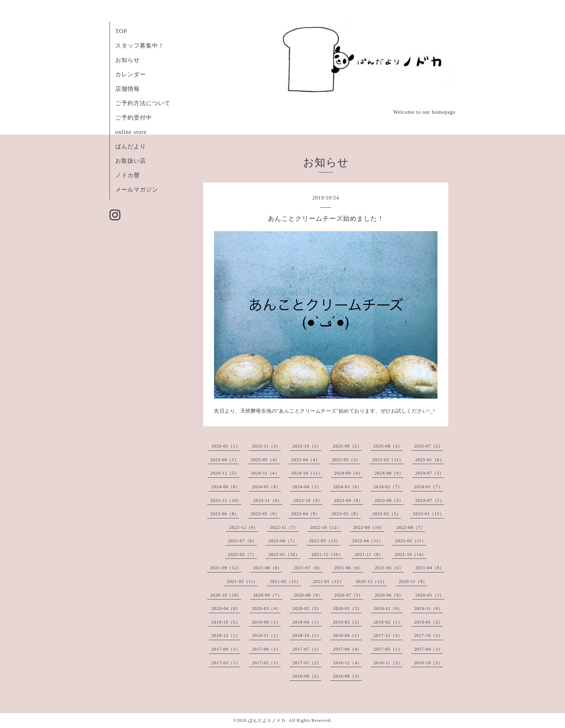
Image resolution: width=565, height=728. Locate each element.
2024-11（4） (265, 473)
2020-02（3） (307, 608)
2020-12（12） (371, 581)
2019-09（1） (266, 622)
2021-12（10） (327, 554)
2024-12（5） (225, 473)
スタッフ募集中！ (140, 46)
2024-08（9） (389, 473)
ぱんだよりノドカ (267, 720)
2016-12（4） (347, 663)
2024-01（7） (428, 487)
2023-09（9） (349, 500)
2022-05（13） (325, 541)
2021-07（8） (308, 568)
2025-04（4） (306, 460)
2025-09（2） (347, 446)
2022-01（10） (284, 554)
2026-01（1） (226, 446)
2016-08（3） (347, 676)
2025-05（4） (265, 460)
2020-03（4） (266, 608)
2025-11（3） (266, 446)
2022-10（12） (326, 527)
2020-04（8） (226, 608)
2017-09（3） (226, 649)
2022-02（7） (243, 554)
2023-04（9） (306, 514)
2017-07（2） (307, 649)
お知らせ (128, 60)
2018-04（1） (347, 635)
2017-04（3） (428, 649)
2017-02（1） (266, 663)
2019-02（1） (388, 622)
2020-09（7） (268, 595)
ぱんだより (131, 146)
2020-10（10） (226, 595)
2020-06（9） (389, 595)
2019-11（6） (428, 608)
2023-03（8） (346, 514)
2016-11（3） (388, 663)
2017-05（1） (388, 649)
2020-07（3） (349, 595)
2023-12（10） (226, 500)
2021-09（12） (226, 568)
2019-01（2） (428, 622)
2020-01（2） (347, 608)
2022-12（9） (244, 527)
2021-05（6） (389, 568)
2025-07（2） (428, 446)
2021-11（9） (369, 554)
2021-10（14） (411, 554)
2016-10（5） (428, 663)
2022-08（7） (411, 527)
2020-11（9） (413, 581)
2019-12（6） (388, 608)
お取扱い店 (131, 161)
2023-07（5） (430, 500)
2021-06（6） (349, 568)
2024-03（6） (347, 487)
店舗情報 (128, 89)
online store (131, 132)
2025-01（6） (430, 460)
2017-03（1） (226, 663)
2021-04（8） (430, 568)
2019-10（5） (226, 622)
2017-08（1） (266, 649)
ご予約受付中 (134, 118)
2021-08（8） (268, 568)
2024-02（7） (388, 487)
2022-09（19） (369, 527)
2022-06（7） (283, 541)
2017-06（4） (347, 649)
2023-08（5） (389, 500)
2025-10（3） (307, 446)
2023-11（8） (268, 500)
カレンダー (131, 74)
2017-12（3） (388, 635)
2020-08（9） (308, 595)
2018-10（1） (307, 635)
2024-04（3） (307, 487)
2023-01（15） (429, 514)
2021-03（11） (243, 581)
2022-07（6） (243, 541)
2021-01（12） (328, 581)
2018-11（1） (266, 635)
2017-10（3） (428, 635)
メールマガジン (137, 190)
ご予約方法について (143, 103)
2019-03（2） (347, 622)
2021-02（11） (286, 581)
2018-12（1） (226, 635)
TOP (121, 31)
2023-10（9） (308, 500)
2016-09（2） (307, 676)
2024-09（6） (348, 473)
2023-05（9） (265, 514)
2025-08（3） (388, 446)
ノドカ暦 (128, 175)
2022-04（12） (368, 541)
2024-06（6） (226, 487)
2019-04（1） (307, 622)
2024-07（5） (430, 473)
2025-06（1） (224, 460)
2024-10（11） (307, 473)
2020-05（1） (430, 595)
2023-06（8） (224, 514)
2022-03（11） (411, 541)
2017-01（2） (307, 663)
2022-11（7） (284, 527)
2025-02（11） (388, 460)
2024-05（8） (266, 487)
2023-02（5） (387, 514)
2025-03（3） (346, 460)
